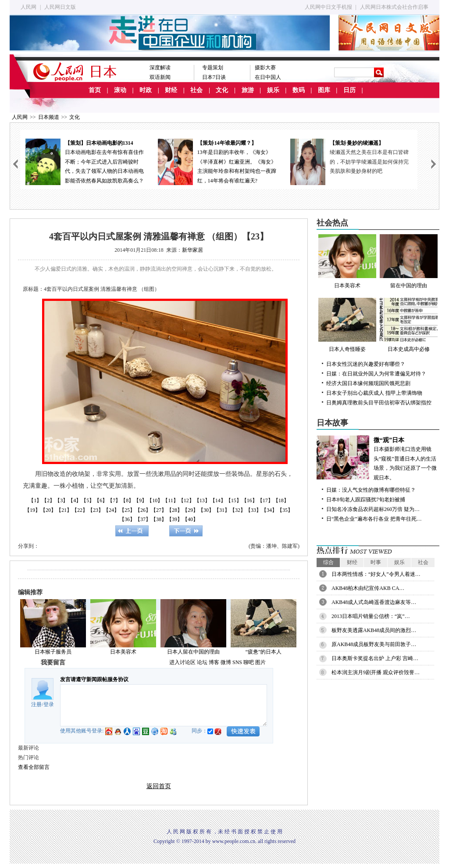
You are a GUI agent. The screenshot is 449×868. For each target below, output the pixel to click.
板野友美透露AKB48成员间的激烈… (374, 630)
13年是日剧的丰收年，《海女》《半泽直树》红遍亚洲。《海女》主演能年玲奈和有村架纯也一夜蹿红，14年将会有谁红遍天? (219, 161)
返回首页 (159, 786)
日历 (349, 90)
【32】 (238, 510)
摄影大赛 (265, 68)
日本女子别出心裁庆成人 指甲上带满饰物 (374, 393)
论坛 (202, 662)
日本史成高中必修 (409, 325)
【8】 (127, 500)
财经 (171, 90)
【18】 (281, 500)
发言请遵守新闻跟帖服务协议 (94, 679)
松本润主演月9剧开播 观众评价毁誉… (376, 672)
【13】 (202, 500)
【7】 (114, 500)
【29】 (190, 510)
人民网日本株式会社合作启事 (394, 7)
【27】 (159, 510)
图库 (324, 90)
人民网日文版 (60, 7)
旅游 (248, 90)
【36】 (127, 519)
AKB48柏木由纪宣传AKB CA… (368, 588)
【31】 (222, 510)
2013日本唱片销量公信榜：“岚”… (371, 616)
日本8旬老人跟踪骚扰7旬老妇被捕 (366, 500)
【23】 (96, 510)
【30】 (206, 510)
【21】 (64, 510)
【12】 (186, 500)
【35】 (285, 510)
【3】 (61, 500)
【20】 (48, 510)
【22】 (80, 510)
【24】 (111, 510)
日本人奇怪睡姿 (347, 325)
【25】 (127, 510)
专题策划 (213, 68)
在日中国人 (268, 77)
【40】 (190, 519)
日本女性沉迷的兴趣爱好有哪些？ (366, 364)
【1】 (35, 500)
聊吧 (249, 662)
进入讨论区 (182, 662)
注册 (36, 704)
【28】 (175, 510)
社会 (196, 90)
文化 (222, 90)
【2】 (48, 500)
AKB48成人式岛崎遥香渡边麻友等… (374, 602)
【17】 (265, 500)
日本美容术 (123, 652)
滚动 (120, 90)
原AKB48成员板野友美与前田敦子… (374, 644)
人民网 (29, 7)
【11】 (171, 500)
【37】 (143, 519)
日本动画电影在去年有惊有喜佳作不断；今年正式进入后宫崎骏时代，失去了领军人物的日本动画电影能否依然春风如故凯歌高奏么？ (86, 161)
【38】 (159, 519)
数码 (299, 90)
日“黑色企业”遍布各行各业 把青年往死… (374, 519)
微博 (226, 662)
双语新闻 (160, 77)
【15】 (234, 500)
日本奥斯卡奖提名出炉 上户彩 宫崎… (375, 658)
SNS (237, 662)
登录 (49, 704)
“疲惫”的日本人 (264, 652)
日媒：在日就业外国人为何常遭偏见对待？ (376, 374)
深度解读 (160, 68)
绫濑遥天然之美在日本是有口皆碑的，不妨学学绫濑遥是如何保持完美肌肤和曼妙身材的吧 (371, 162)
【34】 (269, 510)
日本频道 (49, 117)
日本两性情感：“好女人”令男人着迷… (376, 574)
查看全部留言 (34, 767)
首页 (95, 90)
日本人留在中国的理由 (193, 652)
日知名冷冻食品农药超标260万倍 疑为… (373, 509)
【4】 (75, 500)
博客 (214, 662)
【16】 (249, 500)
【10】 (155, 500)
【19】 (32, 510)
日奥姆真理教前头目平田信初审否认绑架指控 (379, 403)
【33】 (253, 510)
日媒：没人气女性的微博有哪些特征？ (371, 490)
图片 (260, 662)
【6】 (101, 500)
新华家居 (192, 250)
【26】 (143, 510)
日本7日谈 (214, 77)
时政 (146, 90)
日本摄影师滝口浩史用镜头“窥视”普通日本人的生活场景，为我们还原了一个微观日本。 (378, 458)
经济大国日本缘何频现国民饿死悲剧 (368, 383)
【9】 (140, 500)
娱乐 (273, 90)
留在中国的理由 (409, 261)
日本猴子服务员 (53, 652)
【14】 (218, 500)
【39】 (175, 519)
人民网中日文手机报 (328, 7)
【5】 (88, 500)
